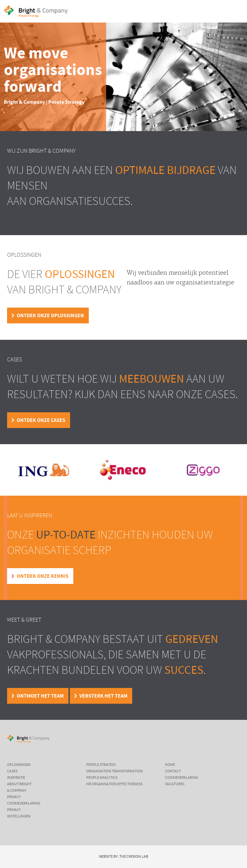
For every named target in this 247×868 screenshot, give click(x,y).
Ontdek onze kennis (43, 576)
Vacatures (175, 784)
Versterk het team (103, 696)
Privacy (14, 797)
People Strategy (101, 765)
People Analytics (102, 778)
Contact (173, 771)
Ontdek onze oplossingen (50, 316)
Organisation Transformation (114, 771)
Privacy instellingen (19, 813)
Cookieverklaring (24, 804)
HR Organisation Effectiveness (114, 784)
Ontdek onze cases (41, 420)
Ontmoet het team (40, 696)
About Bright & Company (19, 787)
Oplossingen (19, 765)
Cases (12, 771)
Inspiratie (16, 778)
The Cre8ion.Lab (134, 857)
